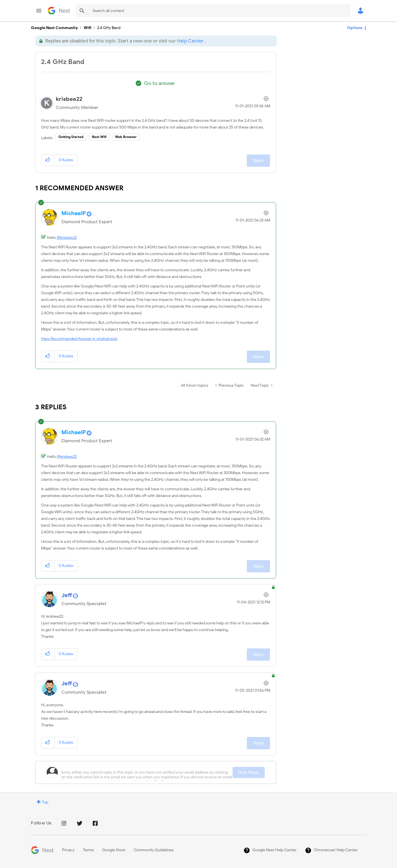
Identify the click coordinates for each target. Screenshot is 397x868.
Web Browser (126, 137)
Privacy (68, 850)
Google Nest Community (59, 11)
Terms (88, 850)
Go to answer (160, 83)
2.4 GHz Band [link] (109, 28)
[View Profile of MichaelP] (74, 213)
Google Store (114, 850)
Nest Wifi (99, 137)
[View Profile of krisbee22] (69, 99)
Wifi (88, 28)
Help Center (190, 41)
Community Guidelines (154, 850)
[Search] (213, 11)
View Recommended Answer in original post (79, 339)
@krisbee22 (67, 238)
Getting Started (71, 137)
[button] (48, 160)
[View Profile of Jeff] (67, 595)
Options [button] (355, 28)
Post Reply (249, 772)
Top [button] (45, 802)
